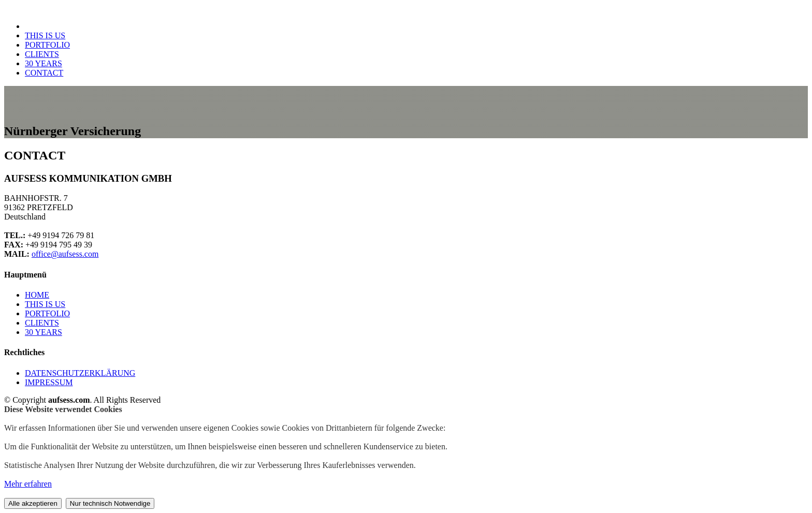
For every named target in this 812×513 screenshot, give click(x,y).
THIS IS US (45, 35)
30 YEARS (44, 63)
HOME (37, 295)
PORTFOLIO (47, 45)
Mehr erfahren (28, 484)
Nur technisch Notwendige (110, 503)
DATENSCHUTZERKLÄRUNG (80, 373)
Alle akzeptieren (33, 503)
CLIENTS (42, 54)
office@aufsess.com (65, 254)
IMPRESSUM (49, 382)
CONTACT (44, 73)
